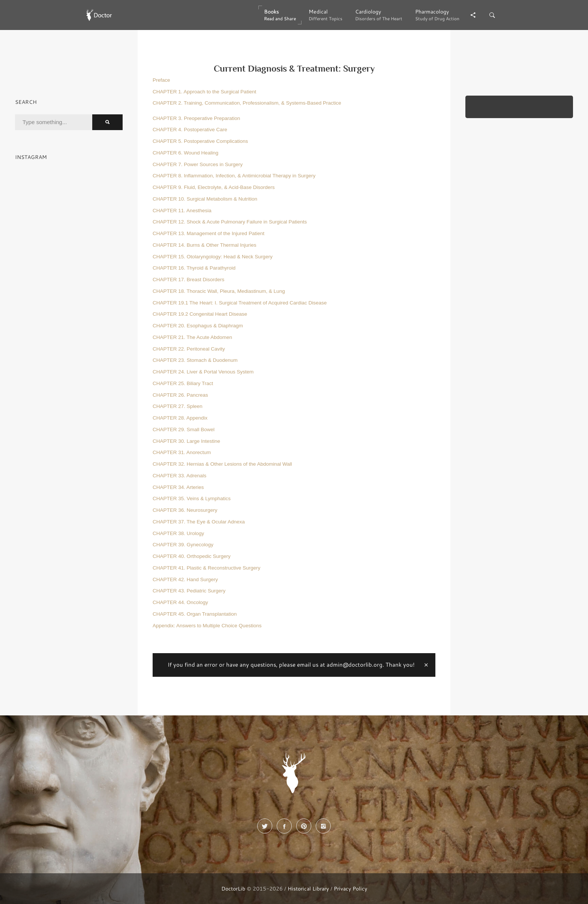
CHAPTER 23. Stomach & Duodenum (195, 360)
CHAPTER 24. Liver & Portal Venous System (203, 372)
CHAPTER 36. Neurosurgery (185, 510)
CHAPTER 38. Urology (178, 533)
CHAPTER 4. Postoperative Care (190, 130)
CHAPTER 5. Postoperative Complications (200, 141)
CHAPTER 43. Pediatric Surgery (189, 591)
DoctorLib (233, 888)
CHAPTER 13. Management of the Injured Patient (208, 233)
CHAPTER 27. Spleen (178, 406)
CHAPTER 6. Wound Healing (185, 153)
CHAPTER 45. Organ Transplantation (195, 614)
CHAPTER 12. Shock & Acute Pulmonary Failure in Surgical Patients (230, 222)
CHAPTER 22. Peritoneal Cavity (189, 349)
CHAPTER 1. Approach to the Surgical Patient (204, 92)
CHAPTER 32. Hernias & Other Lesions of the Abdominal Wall (222, 464)
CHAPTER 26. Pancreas (180, 395)
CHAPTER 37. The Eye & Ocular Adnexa (199, 522)
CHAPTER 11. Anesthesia (182, 211)
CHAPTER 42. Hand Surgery (185, 579)
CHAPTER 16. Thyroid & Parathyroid (194, 268)
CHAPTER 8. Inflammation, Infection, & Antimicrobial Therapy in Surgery (234, 176)
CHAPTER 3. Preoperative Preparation (196, 118)
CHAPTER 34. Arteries (178, 487)
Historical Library (308, 888)
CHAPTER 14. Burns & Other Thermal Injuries (205, 245)
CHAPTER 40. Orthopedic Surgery (192, 556)
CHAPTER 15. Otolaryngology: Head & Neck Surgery (213, 257)
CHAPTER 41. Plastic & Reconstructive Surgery (206, 568)
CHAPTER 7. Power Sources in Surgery (198, 164)
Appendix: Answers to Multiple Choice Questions (207, 626)
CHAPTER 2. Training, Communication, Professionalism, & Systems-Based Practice (247, 103)
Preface (161, 80)
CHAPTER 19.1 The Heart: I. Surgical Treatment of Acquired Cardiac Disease (240, 303)
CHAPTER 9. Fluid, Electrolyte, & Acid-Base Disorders (214, 187)
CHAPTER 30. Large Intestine (186, 441)
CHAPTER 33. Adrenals (179, 476)
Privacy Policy (350, 888)
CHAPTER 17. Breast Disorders (188, 280)
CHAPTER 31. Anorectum (182, 452)
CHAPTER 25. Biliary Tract (183, 383)
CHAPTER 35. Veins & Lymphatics (192, 498)
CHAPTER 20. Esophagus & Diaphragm (198, 326)
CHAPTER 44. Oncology (180, 602)
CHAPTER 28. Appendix (180, 418)
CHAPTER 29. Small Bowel (184, 430)
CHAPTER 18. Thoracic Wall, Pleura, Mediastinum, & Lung (219, 291)
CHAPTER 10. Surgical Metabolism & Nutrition (205, 199)
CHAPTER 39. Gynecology (183, 545)
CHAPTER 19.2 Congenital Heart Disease (200, 314)
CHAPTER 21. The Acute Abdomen (192, 337)
